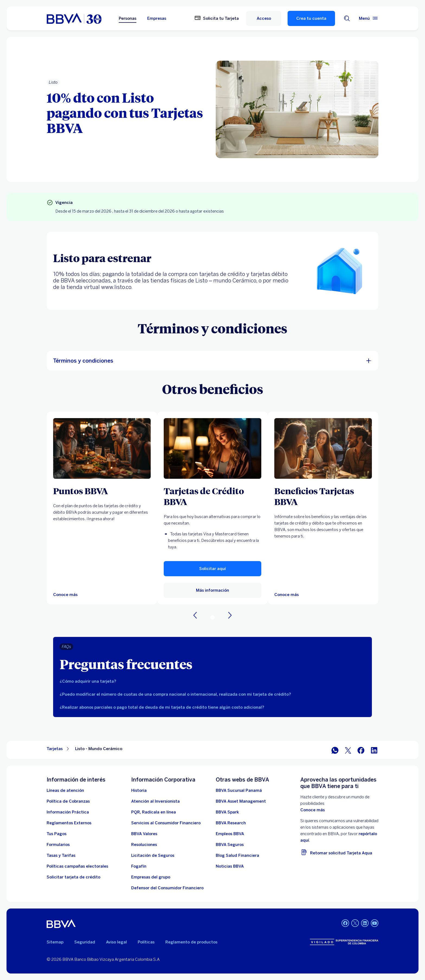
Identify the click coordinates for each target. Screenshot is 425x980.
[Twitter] (348, 750)
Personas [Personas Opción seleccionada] (128, 18)
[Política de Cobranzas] (68, 801)
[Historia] (139, 790)
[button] (212, 569)
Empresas (157, 18)
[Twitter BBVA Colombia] (355, 924)
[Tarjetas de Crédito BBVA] (212, 496)
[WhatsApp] (335, 750)
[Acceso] (264, 18)
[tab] (212, 681)
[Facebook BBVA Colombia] (345, 924)
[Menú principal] (369, 18)
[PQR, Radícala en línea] (154, 812)
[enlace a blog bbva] (237, 855)
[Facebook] (361, 750)
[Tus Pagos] (57, 834)
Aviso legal (116, 942)
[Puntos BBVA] (102, 491)
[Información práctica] (68, 812)
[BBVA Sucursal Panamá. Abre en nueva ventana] (239, 790)
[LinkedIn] (374, 750)
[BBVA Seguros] (230, 845)
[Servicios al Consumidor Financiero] (166, 823)
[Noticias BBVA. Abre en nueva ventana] (230, 866)
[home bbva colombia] (74, 18)
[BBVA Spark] (227, 812)
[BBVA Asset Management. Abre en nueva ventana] (241, 801)
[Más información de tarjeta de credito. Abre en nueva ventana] (212, 448)
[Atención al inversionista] (155, 801)
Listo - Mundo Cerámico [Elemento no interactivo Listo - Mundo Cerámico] (99, 749)
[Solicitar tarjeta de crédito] (73, 877)
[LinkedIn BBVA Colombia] (365, 924)
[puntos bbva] (102, 448)
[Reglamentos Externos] (69, 823)
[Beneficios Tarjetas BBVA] (323, 496)
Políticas (146, 942)
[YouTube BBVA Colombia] (375, 924)
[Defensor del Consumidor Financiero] (167, 888)
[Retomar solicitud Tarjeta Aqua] (339, 852)
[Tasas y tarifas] (61, 855)
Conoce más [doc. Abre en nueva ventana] (313, 810)
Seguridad (85, 942)
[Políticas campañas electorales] (77, 866)
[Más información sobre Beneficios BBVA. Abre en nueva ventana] (323, 448)
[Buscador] (347, 18)
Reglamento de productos (191, 942)
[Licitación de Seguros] (153, 855)
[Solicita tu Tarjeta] (217, 18)
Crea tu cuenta (311, 18)
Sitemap (55, 942)
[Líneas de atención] (65, 790)
